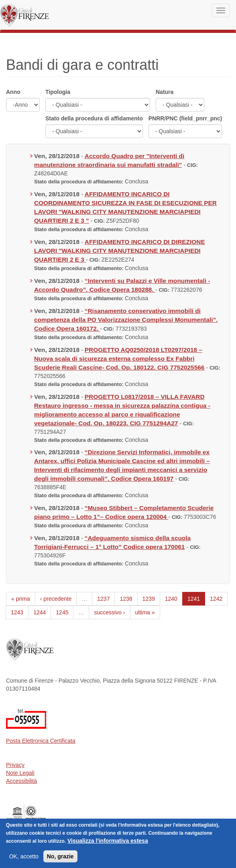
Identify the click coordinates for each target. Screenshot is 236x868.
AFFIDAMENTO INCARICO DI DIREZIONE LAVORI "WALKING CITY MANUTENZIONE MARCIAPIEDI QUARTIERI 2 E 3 (120, 251)
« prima (21, 599)
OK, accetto (24, 862)
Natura (165, 92)
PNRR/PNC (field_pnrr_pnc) (185, 118)
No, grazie (60, 862)
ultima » (145, 612)
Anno (13, 92)
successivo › (109, 612)
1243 (17, 612)
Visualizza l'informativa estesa (108, 846)
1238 (126, 599)
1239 (149, 599)
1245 (62, 612)
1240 (171, 599)
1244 (40, 612)
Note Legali (20, 773)
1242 (216, 599)
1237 (103, 599)
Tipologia (58, 92)
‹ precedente (56, 599)
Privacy (15, 765)
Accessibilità (21, 781)
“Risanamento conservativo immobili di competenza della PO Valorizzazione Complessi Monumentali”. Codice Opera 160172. (126, 320)
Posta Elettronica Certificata (41, 741)
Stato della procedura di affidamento (94, 118)
